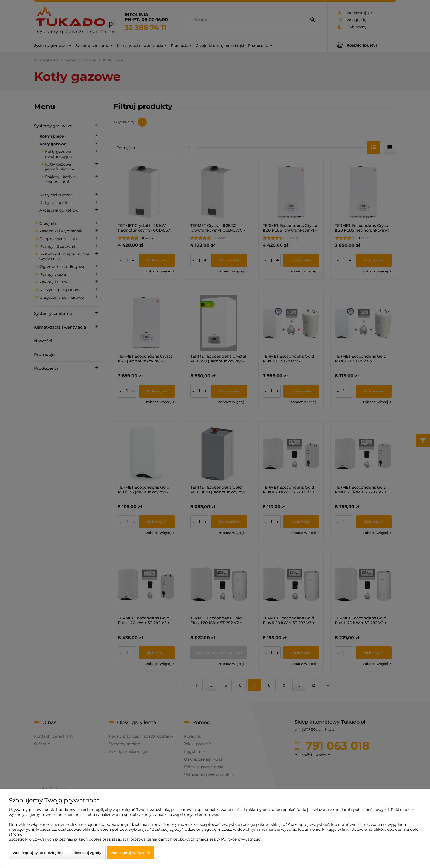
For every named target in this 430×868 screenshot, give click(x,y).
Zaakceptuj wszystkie (131, 853)
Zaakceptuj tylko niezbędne (38, 853)
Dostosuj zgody (87, 853)
